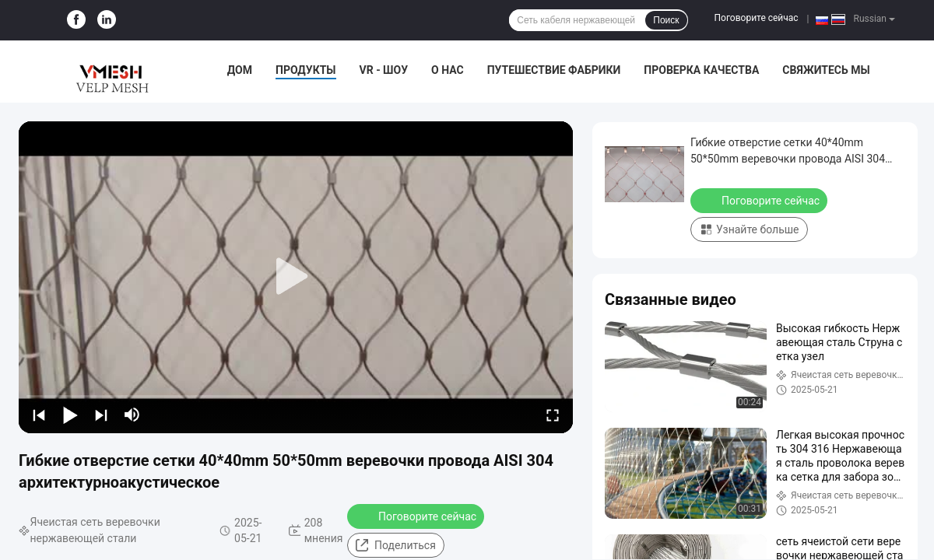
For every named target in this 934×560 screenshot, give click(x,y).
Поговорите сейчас (757, 18)
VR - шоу (384, 70)
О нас (448, 70)
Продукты (306, 70)
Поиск (666, 20)
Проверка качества (701, 70)
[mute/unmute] (132, 415)
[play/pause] (70, 415)
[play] (296, 277)
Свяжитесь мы (826, 70)
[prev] (39, 415)
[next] (101, 415)
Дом (240, 70)
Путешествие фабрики (554, 70)
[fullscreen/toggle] (553, 415)
